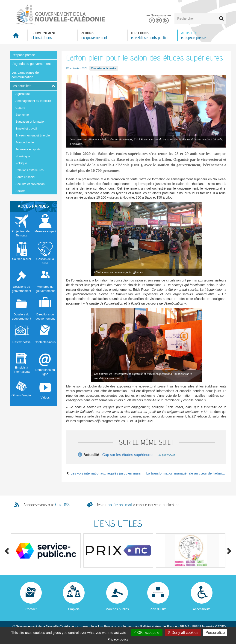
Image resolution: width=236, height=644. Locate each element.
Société (20, 191)
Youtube (159, 21)
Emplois (74, 609)
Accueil (18, 37)
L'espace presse (23, 55)
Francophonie (25, 142)
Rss (166, 21)
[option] (46, 551)
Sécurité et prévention (30, 184)
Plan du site (158, 609)
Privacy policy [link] (118, 639)
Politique (21, 163)
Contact (31, 609)
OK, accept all (147, 633)
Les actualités (21, 86)
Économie (22, 115)
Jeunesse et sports (28, 149)
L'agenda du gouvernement (31, 64)
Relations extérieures (29, 170)
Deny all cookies (183, 633)
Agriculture (23, 94)
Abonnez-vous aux (47, 505)
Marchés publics (117, 609)
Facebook (152, 21)
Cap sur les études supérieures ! (129, 455)
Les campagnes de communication (25, 75)
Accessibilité (202, 609)
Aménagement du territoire (33, 101)
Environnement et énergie (33, 135)
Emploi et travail (26, 128)
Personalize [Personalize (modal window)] (215, 633)
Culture (20, 108)
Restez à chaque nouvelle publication (138, 505)
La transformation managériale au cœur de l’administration (186, 473)
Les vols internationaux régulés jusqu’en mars (103, 473)
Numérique (23, 156)
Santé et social (25, 177)
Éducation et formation (30, 122)
